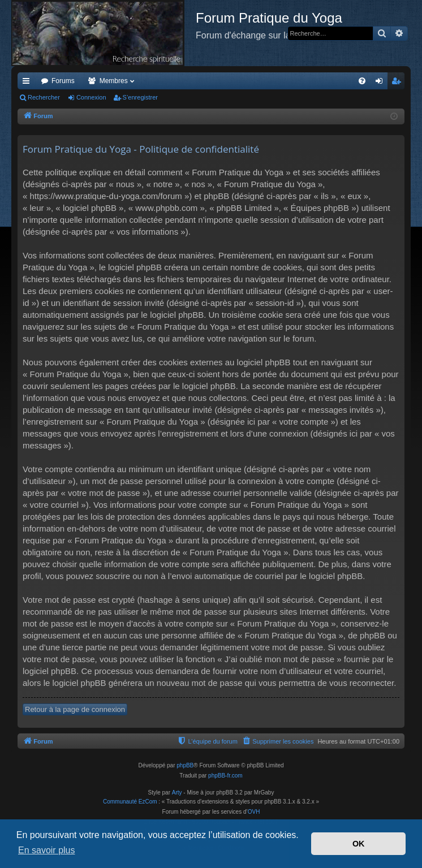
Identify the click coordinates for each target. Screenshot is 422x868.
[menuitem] (362, 81)
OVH (254, 812)
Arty (177, 793)
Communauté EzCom (130, 802)
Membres (114, 81)
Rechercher (44, 97)
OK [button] (359, 844)
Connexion (91, 97)
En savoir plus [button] (47, 850)
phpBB (185, 765)
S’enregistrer (140, 97)
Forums (63, 81)
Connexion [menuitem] (382, 83)
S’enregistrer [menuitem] (399, 83)
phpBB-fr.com (225, 776)
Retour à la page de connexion (75, 709)
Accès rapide (28, 83)
